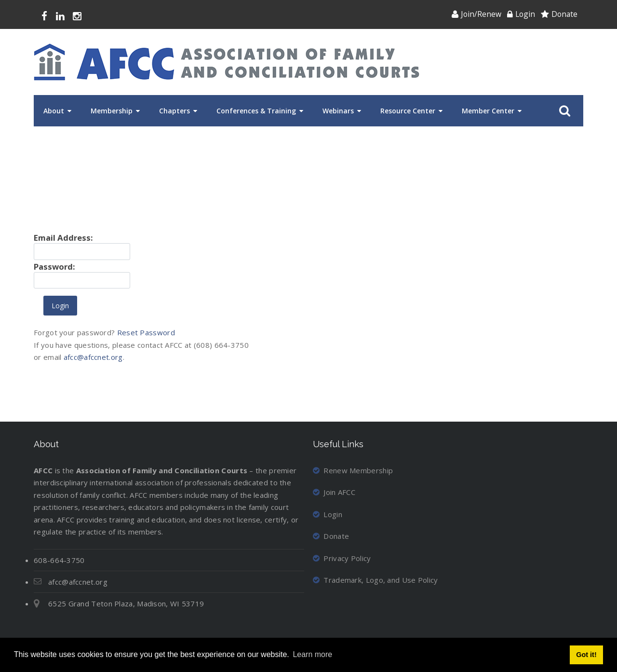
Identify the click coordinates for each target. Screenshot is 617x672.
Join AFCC (334, 492)
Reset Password (146, 332)
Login (525, 14)
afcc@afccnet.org (93, 357)
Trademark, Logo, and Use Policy (376, 580)
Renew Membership (353, 470)
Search (563, 111)
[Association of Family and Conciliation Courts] (227, 62)
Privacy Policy (342, 558)
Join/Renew (481, 14)
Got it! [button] (586, 655)
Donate (564, 14)
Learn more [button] (312, 654)
